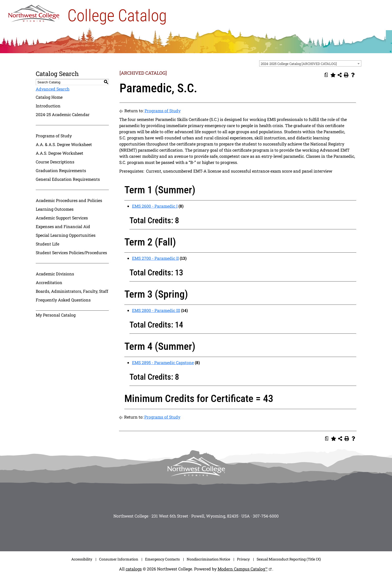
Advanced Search (53, 89)
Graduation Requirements (61, 170)
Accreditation (49, 282)
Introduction (48, 106)
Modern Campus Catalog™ (243, 569)
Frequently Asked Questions (63, 300)
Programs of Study (54, 136)
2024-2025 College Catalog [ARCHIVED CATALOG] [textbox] (299, 64)
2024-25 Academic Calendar (63, 114)
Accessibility (82, 559)
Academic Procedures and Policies (69, 200)
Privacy (243, 559)
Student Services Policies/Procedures (71, 253)
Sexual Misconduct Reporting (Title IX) (289, 559)
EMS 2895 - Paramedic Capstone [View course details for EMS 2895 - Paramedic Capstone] (163, 362)
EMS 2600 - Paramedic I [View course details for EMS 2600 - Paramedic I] (155, 206)
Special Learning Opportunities (66, 235)
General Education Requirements (68, 179)
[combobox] (310, 63)
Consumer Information (119, 559)
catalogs (134, 569)
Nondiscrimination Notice (208, 559)
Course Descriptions (55, 162)
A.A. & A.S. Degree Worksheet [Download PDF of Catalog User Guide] (64, 144)
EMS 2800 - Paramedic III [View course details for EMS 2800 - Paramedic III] (156, 310)
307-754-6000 (266, 516)
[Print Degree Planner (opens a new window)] (326, 75)
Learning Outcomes (55, 209)
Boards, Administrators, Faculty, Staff (72, 291)
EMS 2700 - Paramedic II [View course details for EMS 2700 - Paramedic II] (155, 258)
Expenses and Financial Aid (63, 226)
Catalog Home (49, 97)
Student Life (47, 244)
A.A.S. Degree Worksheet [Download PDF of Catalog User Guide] (60, 153)
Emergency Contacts (162, 559)
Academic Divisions (55, 274)
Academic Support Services (62, 218)
